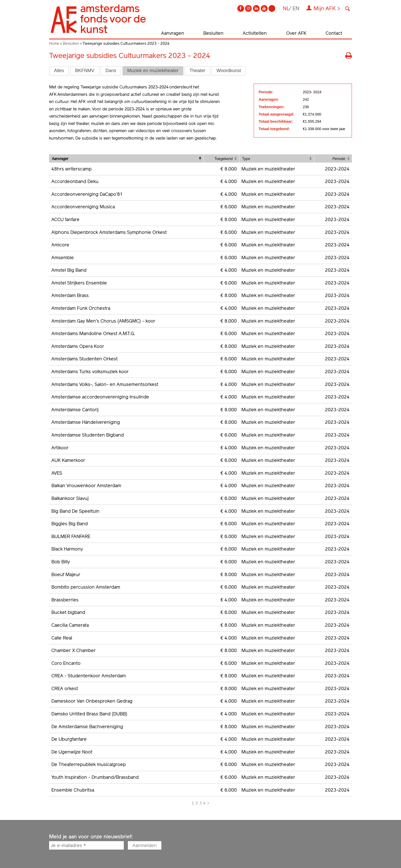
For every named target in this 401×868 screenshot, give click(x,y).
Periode (339, 159)
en (296, 8)
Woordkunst (229, 71)
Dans (111, 71)
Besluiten (213, 33)
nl (286, 8)
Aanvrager (60, 159)
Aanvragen (173, 33)
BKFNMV (85, 71)
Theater (197, 71)
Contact (334, 33)
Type (246, 159)
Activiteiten (255, 33)
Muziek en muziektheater (153, 71)
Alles (59, 71)
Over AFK (296, 33)
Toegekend (224, 159)
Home (54, 43)
